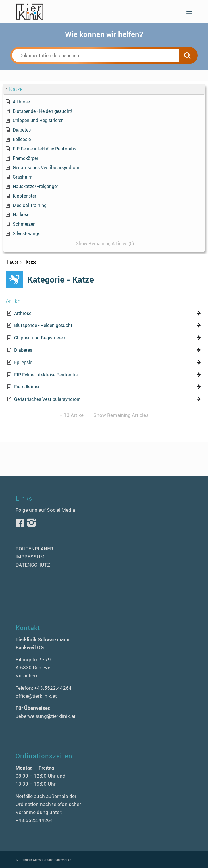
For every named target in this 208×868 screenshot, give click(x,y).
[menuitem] (189, 11)
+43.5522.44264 (53, 688)
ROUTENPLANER (34, 549)
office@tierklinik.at (36, 696)
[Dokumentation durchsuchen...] (96, 55)
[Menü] (189, 11)
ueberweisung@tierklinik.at (46, 716)
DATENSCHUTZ (33, 565)
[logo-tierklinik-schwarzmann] (86, 11)
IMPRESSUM (30, 557)
